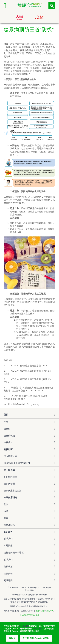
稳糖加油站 (9, 525)
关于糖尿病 (9, 470)
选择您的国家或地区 (14, 553)
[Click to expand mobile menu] (7, 6)
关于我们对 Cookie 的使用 (36, 639)
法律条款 (40, 611)
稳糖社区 (8, 449)
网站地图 (8, 580)
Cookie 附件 (37, 630)
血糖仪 (7, 429)
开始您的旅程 (10, 477)
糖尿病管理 (9, 484)
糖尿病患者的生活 (13, 491)
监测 (6, 504)
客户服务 (8, 532)
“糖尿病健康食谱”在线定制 (17, 463)
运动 (6, 511)
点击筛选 (52, 6)
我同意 (12, 639)
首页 (6, 415)
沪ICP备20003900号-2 (30, 615)
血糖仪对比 (9, 442)
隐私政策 (8, 566)
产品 (6, 422)
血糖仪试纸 (9, 436)
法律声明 (8, 574)
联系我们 (8, 539)
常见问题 (8, 545)
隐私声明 (50, 611)
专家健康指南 (10, 497)
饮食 (6, 518)
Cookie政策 (24, 627)
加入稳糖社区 (10, 456)
